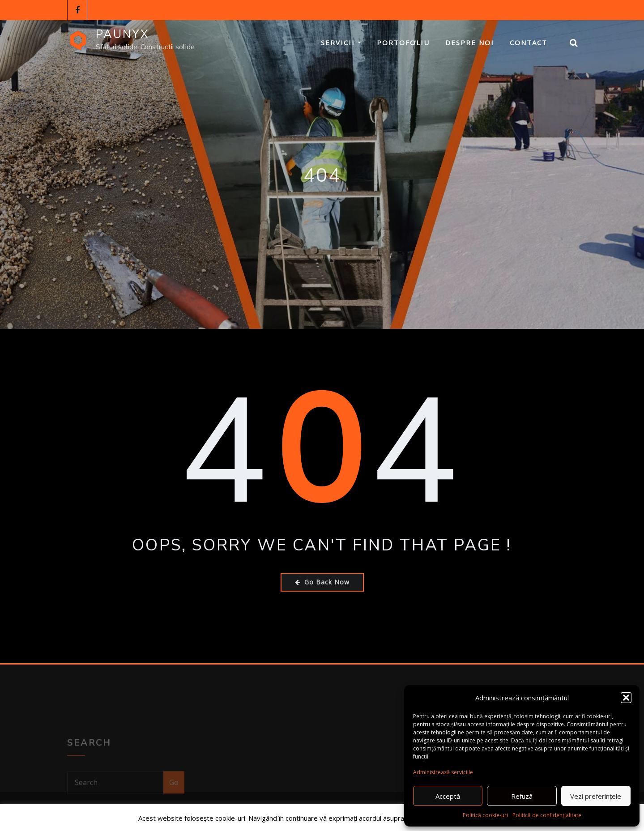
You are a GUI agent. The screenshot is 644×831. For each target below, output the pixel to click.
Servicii (341, 43)
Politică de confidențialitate (547, 815)
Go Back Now (322, 582)
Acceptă (448, 796)
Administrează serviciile (443, 772)
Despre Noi (470, 43)
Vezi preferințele (596, 796)
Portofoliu (403, 43)
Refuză (522, 796)
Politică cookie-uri (485, 815)
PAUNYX (123, 34)
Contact (529, 43)
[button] (626, 698)
